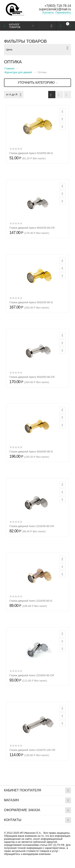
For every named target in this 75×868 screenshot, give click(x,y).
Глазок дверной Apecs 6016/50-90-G (31, 452)
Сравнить (62, 126)
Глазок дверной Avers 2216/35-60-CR (32, 526)
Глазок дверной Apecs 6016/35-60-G (31, 302)
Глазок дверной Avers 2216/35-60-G (31, 601)
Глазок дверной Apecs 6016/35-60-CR (32, 228)
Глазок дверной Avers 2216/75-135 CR (32, 750)
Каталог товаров (15, 26)
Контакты (48, 12)
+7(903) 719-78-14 (58, 6)
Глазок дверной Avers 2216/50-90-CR (32, 675)
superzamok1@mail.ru (55, 9)
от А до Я (14, 95)
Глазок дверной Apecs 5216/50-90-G (31, 153)
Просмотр (62, 111)
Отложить (62, 119)
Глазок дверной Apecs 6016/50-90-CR (32, 377)
